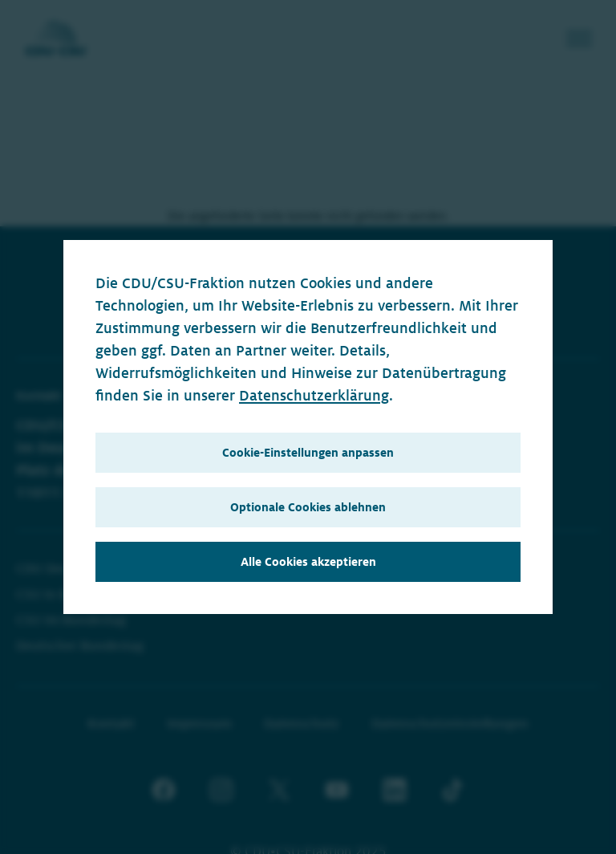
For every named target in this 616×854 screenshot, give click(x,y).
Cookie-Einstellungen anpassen (308, 453)
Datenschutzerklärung (314, 396)
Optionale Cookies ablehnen (308, 507)
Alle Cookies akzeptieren (308, 562)
